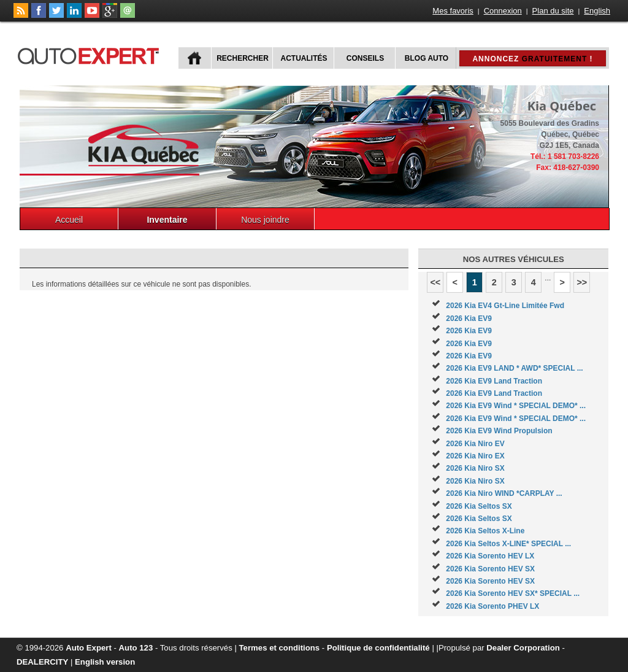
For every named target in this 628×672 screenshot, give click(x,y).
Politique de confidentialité (378, 648)
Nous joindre (265, 220)
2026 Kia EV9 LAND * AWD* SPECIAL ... (514, 368)
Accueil (69, 220)
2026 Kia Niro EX (475, 456)
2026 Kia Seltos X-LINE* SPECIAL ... (508, 544)
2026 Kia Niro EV (475, 444)
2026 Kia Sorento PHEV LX (492, 606)
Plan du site (553, 11)
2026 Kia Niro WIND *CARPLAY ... (504, 493)
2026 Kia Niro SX (475, 468)
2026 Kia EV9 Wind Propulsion (499, 431)
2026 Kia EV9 (469, 319)
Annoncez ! (532, 59)
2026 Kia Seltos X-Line (485, 531)
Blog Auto (427, 58)
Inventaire (167, 220)
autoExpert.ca (91, 54)
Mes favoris (453, 11)
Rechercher (243, 58)
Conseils (365, 58)
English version (105, 662)
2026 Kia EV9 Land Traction (494, 381)
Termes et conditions (280, 648)
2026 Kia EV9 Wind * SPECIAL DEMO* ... (516, 406)
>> (582, 282)
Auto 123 (136, 648)
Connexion (503, 11)
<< (435, 282)
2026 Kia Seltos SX (479, 506)
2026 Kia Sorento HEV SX (490, 569)
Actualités (304, 58)
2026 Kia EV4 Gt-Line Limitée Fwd (505, 306)
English (597, 11)
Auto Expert (89, 648)
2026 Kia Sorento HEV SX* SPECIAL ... (513, 593)
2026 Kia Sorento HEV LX (490, 556)
